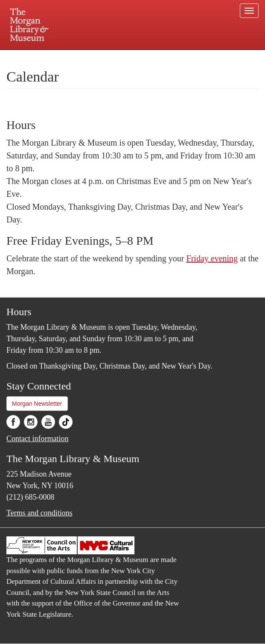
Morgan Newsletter (37, 404)
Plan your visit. (31, 57)
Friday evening (212, 258)
